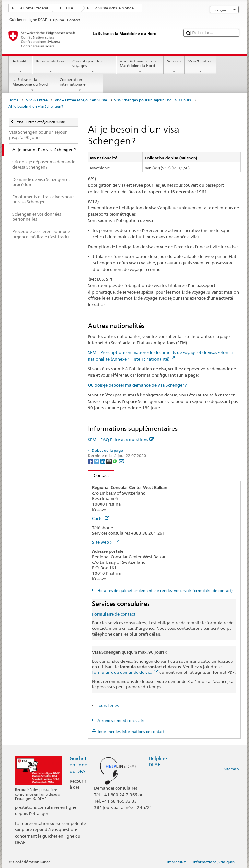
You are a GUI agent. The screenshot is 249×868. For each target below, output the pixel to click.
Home (13, 100)
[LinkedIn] (103, 461)
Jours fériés (108, 705)
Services (174, 66)
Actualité (20, 66)
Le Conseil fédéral (33, 8)
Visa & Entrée (200, 66)
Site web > (106, 542)
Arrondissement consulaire (121, 721)
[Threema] (109, 461)
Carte (101, 518)
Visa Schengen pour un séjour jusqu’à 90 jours (152, 100)
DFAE (71, 8)
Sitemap (231, 769)
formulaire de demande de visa (125, 672)
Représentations (51, 66)
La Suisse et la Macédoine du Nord (32, 85)
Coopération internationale (80, 85)
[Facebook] (91, 461)
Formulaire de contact (114, 614)
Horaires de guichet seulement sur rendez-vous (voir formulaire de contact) (165, 590)
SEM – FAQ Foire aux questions (121, 440)
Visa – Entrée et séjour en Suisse (81, 100)
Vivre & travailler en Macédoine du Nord (140, 66)
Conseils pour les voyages (93, 66)
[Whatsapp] (116, 461)
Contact (99, 475)
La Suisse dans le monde (113, 8)
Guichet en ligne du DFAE (79, 765)
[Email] (121, 461)
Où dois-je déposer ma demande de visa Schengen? (137, 385)
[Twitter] (97, 461)
